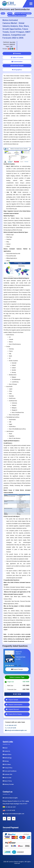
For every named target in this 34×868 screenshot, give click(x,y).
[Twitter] (9, 819)
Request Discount (12, 709)
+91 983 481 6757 (11, 725)
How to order (7, 778)
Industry (10, 13)
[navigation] (31, 4)
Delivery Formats (8, 784)
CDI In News (7, 764)
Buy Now (17, 694)
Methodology (7, 758)
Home (3, 13)
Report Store (7, 754)
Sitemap (6, 761)
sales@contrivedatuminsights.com (16, 730)
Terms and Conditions (10, 771)
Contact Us (6, 751)
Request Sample (17, 669)
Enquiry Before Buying (13, 714)
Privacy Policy (7, 768)
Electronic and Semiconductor (23, 13)
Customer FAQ (7, 774)
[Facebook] (4, 819)
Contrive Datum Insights (10, 798)
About (5, 748)
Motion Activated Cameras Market (17, 15)
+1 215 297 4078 (11, 728)
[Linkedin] (14, 819)
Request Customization (14, 705)
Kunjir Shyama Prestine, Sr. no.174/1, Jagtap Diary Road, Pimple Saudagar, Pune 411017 (16, 802)
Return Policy (7, 781)
